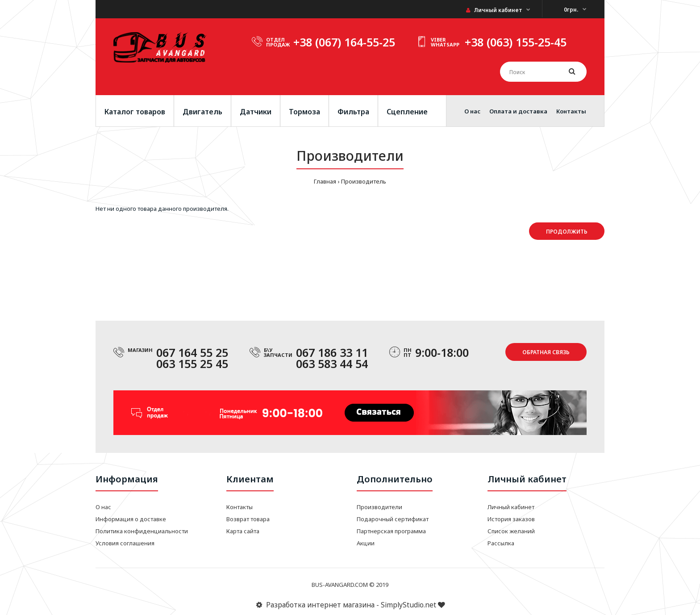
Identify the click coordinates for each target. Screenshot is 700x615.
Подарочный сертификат (393, 519)
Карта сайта (243, 531)
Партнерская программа (391, 531)
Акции (366, 543)
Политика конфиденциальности (142, 531)
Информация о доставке (131, 519)
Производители (379, 507)
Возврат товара (248, 519)
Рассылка (501, 543)
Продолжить (567, 232)
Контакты (240, 507)
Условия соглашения (125, 543)
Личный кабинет (494, 10)
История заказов (511, 519)
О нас (103, 507)
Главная (325, 181)
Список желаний (511, 531)
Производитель (364, 181)
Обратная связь (546, 352)
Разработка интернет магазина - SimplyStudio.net (350, 605)
